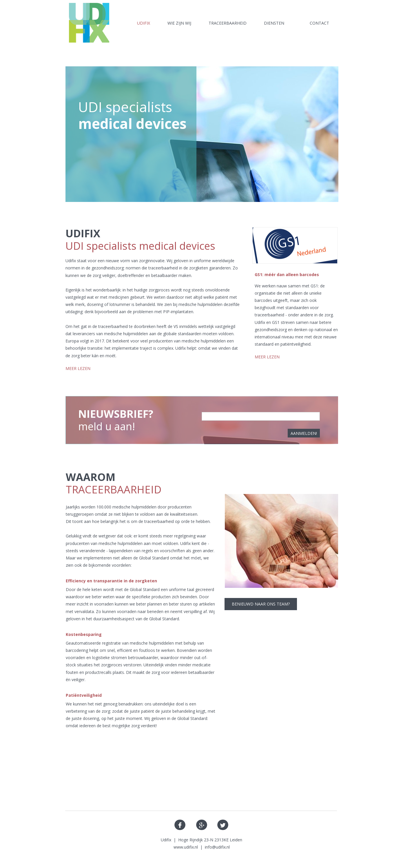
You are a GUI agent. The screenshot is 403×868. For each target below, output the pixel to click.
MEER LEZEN (78, 368)
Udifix (144, 23)
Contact (319, 23)
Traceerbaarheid (228, 23)
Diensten (274, 23)
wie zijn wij (179, 23)
